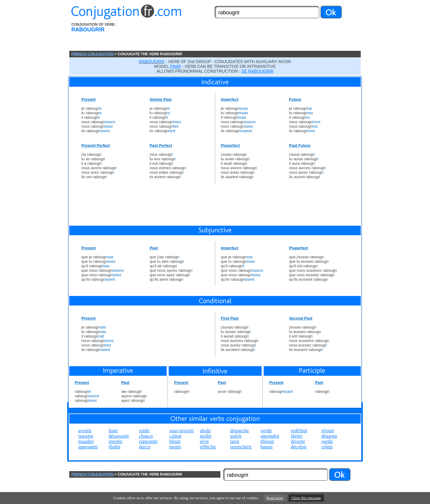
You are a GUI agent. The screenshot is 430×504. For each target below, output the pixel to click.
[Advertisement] (249, 37)
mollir (206, 436)
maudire (86, 441)
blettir (297, 436)
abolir (205, 431)
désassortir (119, 436)
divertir (298, 441)
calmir (175, 436)
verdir (266, 431)
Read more (275, 498)
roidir (145, 431)
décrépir (299, 447)
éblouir (267, 441)
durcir (145, 447)
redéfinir (299, 431)
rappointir (149, 441)
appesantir (88, 447)
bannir (267, 447)
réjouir (328, 431)
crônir (327, 447)
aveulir (85, 431)
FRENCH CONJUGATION (92, 54)
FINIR (175, 66)
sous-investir (182, 431)
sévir (204, 441)
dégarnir (329, 436)
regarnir (86, 436)
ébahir (115, 447)
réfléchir (208, 447)
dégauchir (240, 431)
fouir (113, 431)
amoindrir (270, 436)
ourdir (327, 441)
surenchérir (241, 447)
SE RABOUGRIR (257, 71)
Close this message (306, 498)
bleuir (175, 441)
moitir (175, 447)
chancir (146, 436)
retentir (116, 441)
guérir (236, 436)
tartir (235, 441)
